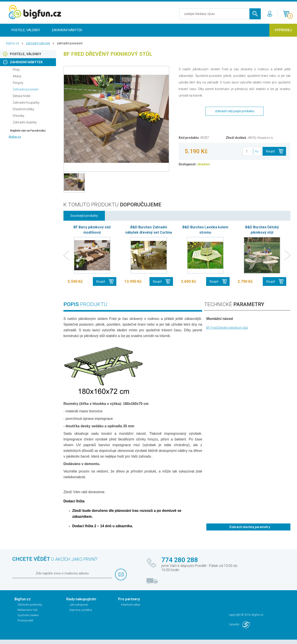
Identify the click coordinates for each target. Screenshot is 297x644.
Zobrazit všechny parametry (250, 527)
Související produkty (84, 216)
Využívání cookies (28, 615)
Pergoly (18, 83)
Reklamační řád (27, 610)
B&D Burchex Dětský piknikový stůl (262, 230)
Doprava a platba (81, 610)
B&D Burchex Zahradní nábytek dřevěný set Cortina (149, 230)
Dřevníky (19, 116)
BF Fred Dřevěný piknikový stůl (227, 328)
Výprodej (283, 30)
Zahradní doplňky (25, 122)
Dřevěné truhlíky (23, 109)
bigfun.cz (13, 43)
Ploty (16, 70)
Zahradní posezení (26, 89)
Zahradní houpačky (26, 103)
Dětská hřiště (22, 96)
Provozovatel (25, 620)
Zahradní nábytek (67, 30)
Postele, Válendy (26, 30)
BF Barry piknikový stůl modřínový (92, 230)
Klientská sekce (131, 605)
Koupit (270, 151)
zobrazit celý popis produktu (235, 111)
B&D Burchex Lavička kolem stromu (205, 230)
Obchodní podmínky (30, 605)
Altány (17, 76)
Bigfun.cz (15, 137)
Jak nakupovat (79, 605)
